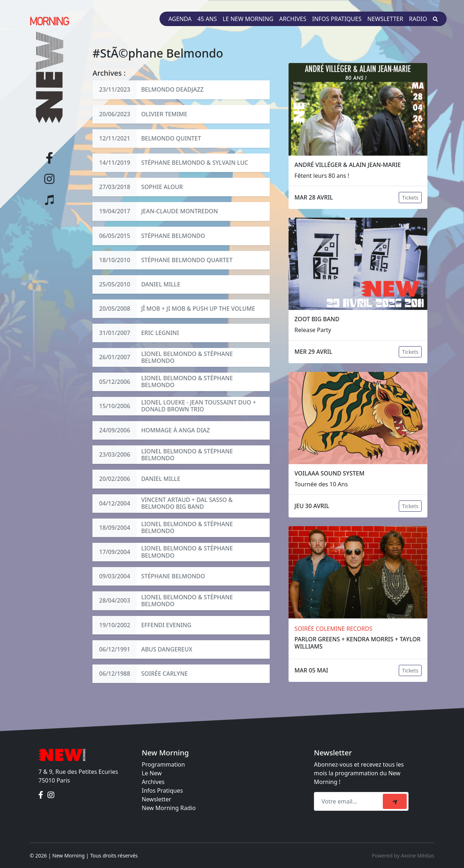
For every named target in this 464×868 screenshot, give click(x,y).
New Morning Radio (169, 808)
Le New (152, 773)
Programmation (163, 764)
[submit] (395, 801)
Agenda (180, 19)
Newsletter (385, 19)
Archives (293, 19)
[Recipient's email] (349, 801)
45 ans (207, 19)
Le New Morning (248, 19)
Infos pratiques (337, 19)
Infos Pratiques (162, 791)
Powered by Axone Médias (403, 856)
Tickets (410, 198)
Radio (418, 19)
